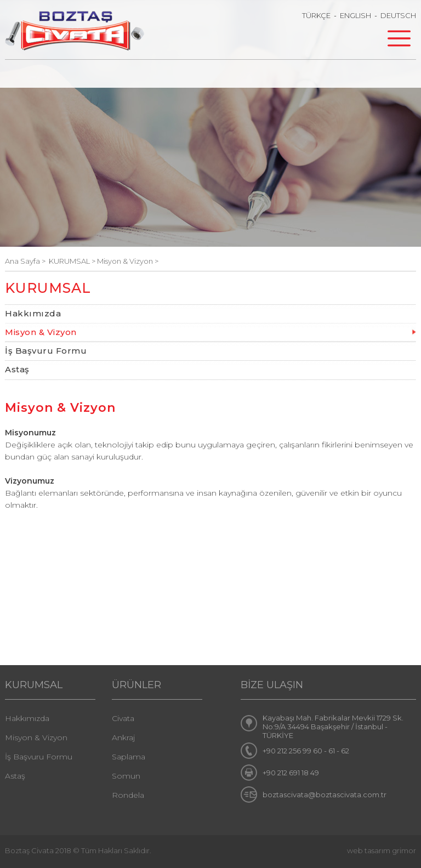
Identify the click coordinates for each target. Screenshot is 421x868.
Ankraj (123, 737)
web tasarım (369, 850)
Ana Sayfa (23, 261)
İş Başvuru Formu (46, 351)
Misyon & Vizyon (41, 332)
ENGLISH (355, 15)
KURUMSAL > (73, 261)
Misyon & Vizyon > (128, 261)
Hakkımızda (33, 313)
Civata (123, 718)
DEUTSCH (398, 15)
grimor (404, 850)
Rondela (128, 795)
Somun (126, 776)
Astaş (17, 369)
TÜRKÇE (316, 15)
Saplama (129, 757)
